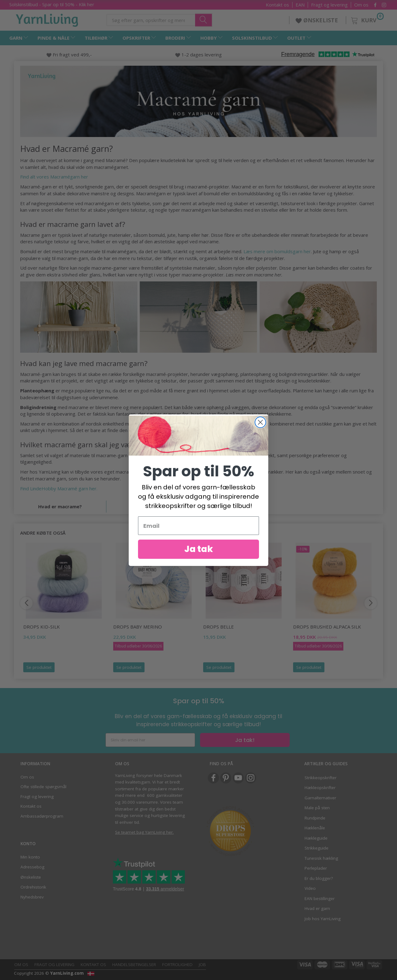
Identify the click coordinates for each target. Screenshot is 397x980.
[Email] (198, 526)
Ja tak (199, 549)
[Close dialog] (260, 422)
